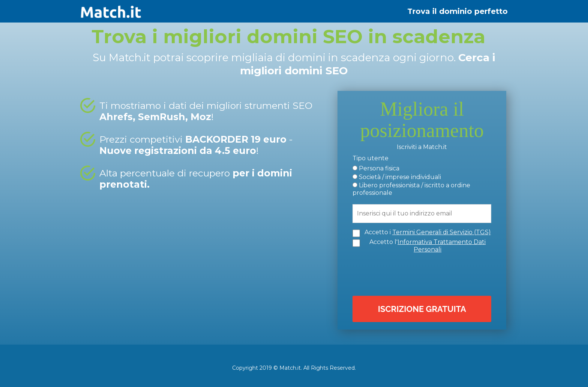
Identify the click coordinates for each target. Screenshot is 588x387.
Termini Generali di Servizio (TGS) (442, 232)
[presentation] (424, 273)
